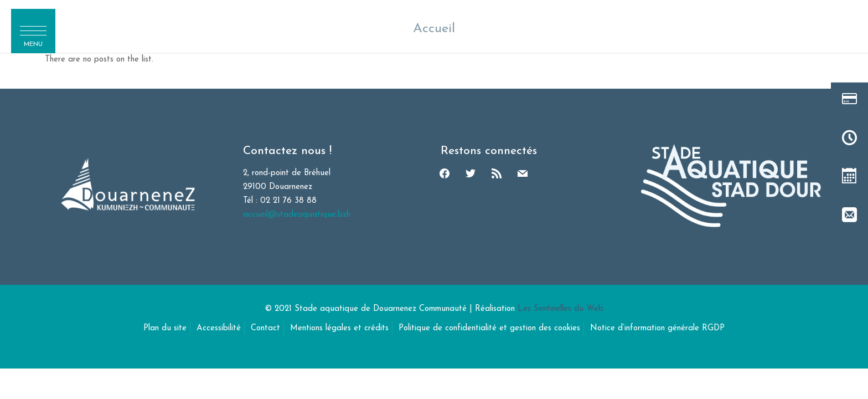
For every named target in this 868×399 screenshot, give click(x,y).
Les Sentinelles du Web (560, 309)
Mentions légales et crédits (339, 328)
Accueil (434, 29)
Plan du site (165, 328)
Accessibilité (219, 328)
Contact (265, 328)
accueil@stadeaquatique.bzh (297, 215)
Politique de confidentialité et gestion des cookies (489, 328)
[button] (33, 31)
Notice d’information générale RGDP (657, 328)
